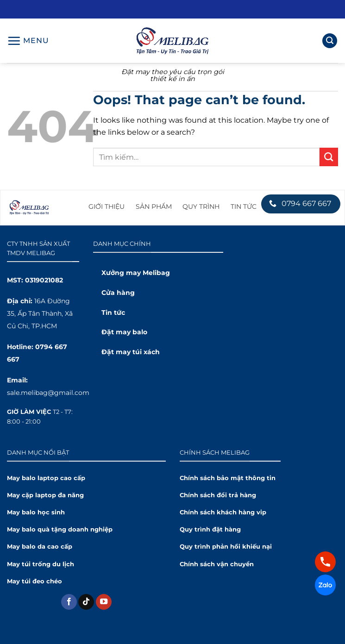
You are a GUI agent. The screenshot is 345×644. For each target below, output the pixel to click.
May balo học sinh (36, 512)
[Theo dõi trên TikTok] (86, 602)
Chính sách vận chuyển (217, 564)
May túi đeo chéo (34, 581)
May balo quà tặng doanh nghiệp (60, 529)
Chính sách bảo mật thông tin (228, 478)
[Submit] (329, 157)
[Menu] (28, 41)
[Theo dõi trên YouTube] (104, 602)
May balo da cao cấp (40, 547)
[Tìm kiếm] (330, 41)
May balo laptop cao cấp (46, 478)
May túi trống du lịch (41, 564)
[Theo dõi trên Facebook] (69, 602)
